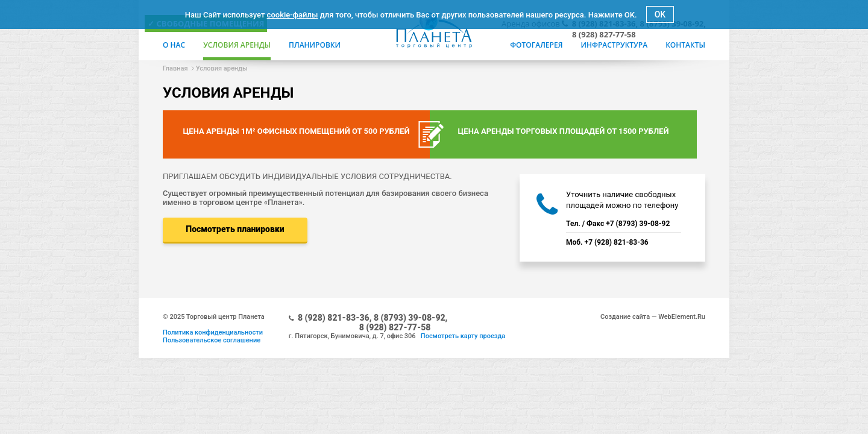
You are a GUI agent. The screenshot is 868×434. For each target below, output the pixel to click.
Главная (175, 68)
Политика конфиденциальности (213, 332)
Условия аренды (237, 45)
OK (660, 14)
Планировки (315, 45)
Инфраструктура (614, 45)
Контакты (685, 45)
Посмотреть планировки (235, 229)
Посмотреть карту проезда (463, 336)
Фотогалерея (536, 45)
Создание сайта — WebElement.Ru (653, 317)
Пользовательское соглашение (212, 340)
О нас (174, 45)
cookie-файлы (293, 15)
